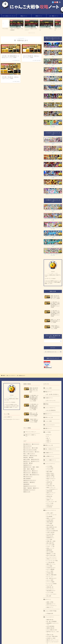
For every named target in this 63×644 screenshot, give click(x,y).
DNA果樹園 (50, 517)
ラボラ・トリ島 (51, 547)
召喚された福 (50, 635)
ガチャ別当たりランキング (9, 16)
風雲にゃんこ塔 (49, 445)
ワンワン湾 (49, 585)
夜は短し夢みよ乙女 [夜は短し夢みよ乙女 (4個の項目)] (36, 459)
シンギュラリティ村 (52, 502)
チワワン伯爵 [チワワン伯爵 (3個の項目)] (35, 448)
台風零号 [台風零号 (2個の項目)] (26, 458)
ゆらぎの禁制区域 (51, 410)
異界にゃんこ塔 (49, 417)
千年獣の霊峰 (50, 573)
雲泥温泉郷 (49, 491)
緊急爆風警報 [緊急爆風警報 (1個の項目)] (27, 484)
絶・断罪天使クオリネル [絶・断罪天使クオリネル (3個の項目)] (35, 475)
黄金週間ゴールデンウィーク (53, 624)
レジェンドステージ (50, 464)
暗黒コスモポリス (51, 479)
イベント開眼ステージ (51, 460)
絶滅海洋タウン (51, 538)
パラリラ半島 (50, 592)
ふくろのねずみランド (52, 489)
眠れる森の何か (51, 543)
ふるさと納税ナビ (8, 417)
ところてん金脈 (51, 545)
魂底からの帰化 (51, 529)
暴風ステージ (39, 16)
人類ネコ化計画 (51, 532)
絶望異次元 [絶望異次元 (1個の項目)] (33, 482)
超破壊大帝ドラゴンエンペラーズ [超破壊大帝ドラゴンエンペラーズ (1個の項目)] (30, 486)
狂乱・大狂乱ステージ (51, 449)
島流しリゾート (51, 548)
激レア (48, 438)
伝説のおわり (50, 505)
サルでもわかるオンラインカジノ (12, 419)
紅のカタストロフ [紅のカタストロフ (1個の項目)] (28, 473)
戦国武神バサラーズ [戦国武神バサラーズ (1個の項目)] (28, 465)
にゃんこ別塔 (48, 388)
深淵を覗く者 (50, 587)
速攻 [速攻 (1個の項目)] (25, 488)
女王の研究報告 (51, 626)
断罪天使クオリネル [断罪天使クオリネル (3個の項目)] (28, 467)
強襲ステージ (48, 428)
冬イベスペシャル (51, 401)
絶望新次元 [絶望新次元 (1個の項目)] (27, 482)
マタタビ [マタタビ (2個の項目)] (37, 452)
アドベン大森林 (51, 582)
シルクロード (50, 470)
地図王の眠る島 (51, 628)
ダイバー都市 (50, 571)
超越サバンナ (50, 500)
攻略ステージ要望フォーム (31, 436)
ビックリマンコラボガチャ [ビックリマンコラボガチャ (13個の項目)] (29, 452)
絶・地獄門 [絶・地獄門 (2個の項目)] (27, 475)
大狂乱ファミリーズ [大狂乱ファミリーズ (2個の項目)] (36, 461)
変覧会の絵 (49, 496)
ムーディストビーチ (52, 515)
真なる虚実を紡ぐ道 (52, 527)
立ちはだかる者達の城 (52, 531)
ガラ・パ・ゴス (51, 480)
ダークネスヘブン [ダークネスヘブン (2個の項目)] (28, 448)
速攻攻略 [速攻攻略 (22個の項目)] (30, 488)
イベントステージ (49, 617)
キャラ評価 (48, 432)
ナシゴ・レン (50, 577)
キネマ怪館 (49, 566)
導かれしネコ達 (51, 477)
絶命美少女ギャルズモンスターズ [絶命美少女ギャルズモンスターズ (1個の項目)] (30, 480)
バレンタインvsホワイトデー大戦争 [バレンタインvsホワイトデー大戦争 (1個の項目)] (30, 450)
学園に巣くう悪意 (51, 541)
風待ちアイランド (51, 493)
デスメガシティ (51, 589)
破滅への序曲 (50, 602)
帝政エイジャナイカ (52, 559)
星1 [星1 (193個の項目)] (34, 467)
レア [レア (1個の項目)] (25, 454)
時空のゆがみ (50, 536)
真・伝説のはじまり (52, 578)
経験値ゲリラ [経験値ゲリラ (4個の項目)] (35, 473)
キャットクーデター (52, 594)
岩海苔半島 (49, 482)
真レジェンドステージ (51, 510)
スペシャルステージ (52, 606)
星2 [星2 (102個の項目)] (38, 467)
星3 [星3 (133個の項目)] (25, 469)
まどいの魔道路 (51, 569)
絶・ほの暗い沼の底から (53, 394)
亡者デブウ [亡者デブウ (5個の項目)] (27, 456)
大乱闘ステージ (49, 398)
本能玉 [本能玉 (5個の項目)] (33, 469)
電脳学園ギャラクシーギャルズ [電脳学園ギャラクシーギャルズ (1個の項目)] (30, 490)
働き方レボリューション (53, 640)
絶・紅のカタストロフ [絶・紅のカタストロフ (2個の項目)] (28, 477)
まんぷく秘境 (50, 580)
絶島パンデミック (51, 488)
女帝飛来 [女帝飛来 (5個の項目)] (26, 463)
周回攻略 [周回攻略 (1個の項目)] (32, 458)
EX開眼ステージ (49, 453)
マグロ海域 (49, 466)
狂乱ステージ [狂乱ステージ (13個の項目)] (35, 471)
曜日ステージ (48, 414)
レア (48, 437)
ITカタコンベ (50, 495)
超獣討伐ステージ (51, 604)
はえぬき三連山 (51, 534)
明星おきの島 (50, 525)
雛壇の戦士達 (50, 620)
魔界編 (47, 404)
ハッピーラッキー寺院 (52, 561)
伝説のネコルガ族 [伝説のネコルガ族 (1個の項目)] (34, 456)
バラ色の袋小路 (51, 562)
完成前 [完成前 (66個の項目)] (31, 463)
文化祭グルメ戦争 (51, 638)
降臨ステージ (24, 16)
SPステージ (48, 599)
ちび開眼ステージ (49, 456)
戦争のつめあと (51, 473)
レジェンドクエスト (50, 425)
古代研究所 (49, 507)
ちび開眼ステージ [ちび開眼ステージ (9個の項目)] (28, 444)
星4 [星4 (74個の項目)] (29, 469)
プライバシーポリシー (31, 432)
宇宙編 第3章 (50, 614)
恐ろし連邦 (49, 484)
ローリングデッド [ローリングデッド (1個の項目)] (32, 454)
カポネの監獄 (50, 468)
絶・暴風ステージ (54, 16)
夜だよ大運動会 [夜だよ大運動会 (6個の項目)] (27, 459)
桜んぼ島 (49, 596)
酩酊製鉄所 (49, 550)
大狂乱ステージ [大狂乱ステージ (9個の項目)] (27, 461)
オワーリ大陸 (50, 503)
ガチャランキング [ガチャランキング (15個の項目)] (36, 444)
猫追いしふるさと (51, 518)
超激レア (49, 440)
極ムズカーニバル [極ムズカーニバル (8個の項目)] (28, 471)
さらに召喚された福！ (52, 630)
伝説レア (49, 442)
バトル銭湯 (49, 524)
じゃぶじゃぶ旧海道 (52, 584)
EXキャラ (49, 435)
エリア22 (49, 498)
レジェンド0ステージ (50, 408)
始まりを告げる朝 (51, 555)
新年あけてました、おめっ (53, 632)
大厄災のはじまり (51, 568)
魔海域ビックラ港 (51, 554)
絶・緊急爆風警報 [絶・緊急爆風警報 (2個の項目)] (28, 479)
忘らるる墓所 (50, 552)
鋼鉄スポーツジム (51, 564)
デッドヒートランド (52, 557)
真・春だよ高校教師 (52, 621)
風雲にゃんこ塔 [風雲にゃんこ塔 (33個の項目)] (27, 492)
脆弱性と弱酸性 (51, 475)
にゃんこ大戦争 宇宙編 (51, 611)
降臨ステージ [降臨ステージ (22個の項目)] (36, 488)
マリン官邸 (49, 540)
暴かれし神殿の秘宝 (52, 575)
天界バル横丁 (50, 513)
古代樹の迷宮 (50, 520)
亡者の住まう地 (51, 486)
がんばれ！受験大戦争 (52, 636)
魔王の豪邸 (49, 472)
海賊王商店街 (50, 522)
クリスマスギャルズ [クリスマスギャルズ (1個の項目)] (28, 446)
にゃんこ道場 (48, 421)
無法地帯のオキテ (51, 591)
